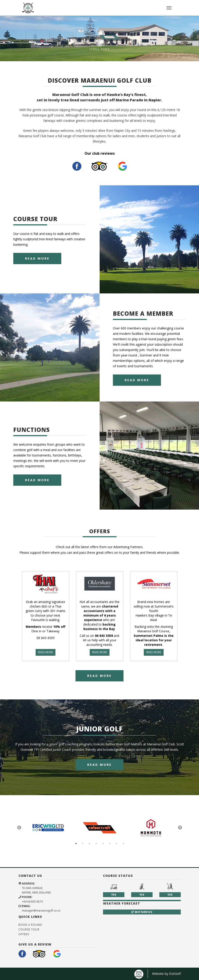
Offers (24, 934)
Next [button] (180, 828)
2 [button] (83, 844)
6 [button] (110, 844)
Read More (37, 258)
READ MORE (46, 652)
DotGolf (175, 974)
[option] (99, 39)
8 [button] (123, 844)
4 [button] (96, 844)
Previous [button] (19, 828)
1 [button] (76, 844)
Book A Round (30, 925)
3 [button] (89, 844)
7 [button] (117, 844)
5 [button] (103, 844)
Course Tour (29, 929)
